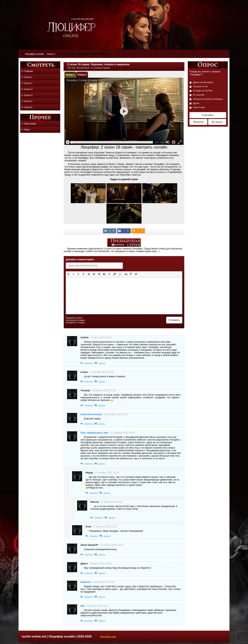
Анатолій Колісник (91, 414)
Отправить (174, 320)
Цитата (102, 363)
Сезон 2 (27, 83)
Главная (27, 71)
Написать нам (108, 636)
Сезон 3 (27, 89)
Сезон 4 (27, 95)
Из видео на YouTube (203, 91)
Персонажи (29, 124)
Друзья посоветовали (203, 82)
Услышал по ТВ (200, 87)
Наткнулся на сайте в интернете (208, 99)
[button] (68, 274)
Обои (26, 130)
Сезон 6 (27, 107)
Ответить (89, 363)
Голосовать (208, 115)
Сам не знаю (199, 107)
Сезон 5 (27, 101)
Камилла (86, 582)
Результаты (198, 122)
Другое (196, 103)
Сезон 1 (27, 77)
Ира (83, 606)
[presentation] (68, 274)
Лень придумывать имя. (95, 433)
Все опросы (217, 122)
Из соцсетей (199, 95)
